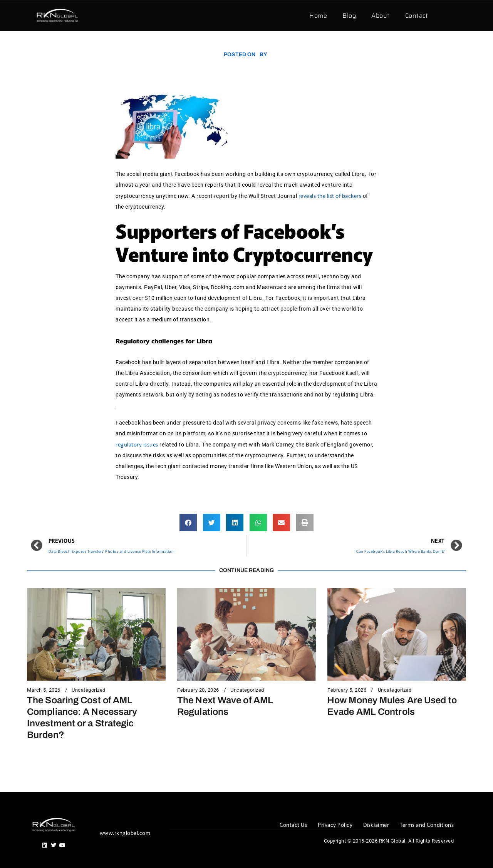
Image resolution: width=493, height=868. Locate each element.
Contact (417, 16)
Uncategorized (89, 690)
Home (318, 16)
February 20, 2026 (198, 690)
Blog (349, 16)
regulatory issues (137, 444)
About (381, 16)
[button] (188, 523)
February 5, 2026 (347, 690)
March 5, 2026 (44, 690)
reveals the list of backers (330, 196)
